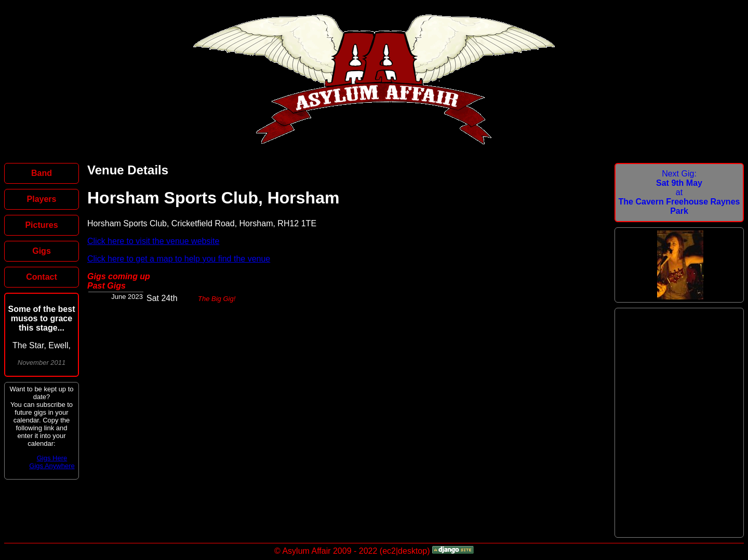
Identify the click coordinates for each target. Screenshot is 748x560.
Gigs (42, 251)
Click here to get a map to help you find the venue (179, 259)
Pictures (41, 225)
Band (42, 173)
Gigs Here (52, 458)
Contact (42, 277)
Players (42, 199)
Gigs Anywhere (52, 466)
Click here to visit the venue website (153, 241)
